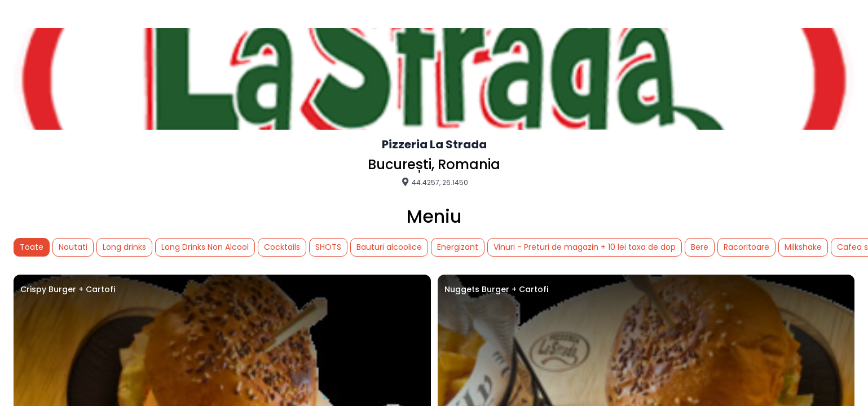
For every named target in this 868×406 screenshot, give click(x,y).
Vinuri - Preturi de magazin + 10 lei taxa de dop (585, 247)
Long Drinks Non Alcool (205, 247)
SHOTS (328, 247)
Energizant (458, 247)
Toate (32, 247)
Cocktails (282, 247)
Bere (700, 247)
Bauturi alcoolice (389, 247)
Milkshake (803, 247)
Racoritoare (746, 247)
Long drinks (124, 247)
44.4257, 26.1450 (434, 182)
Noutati (73, 247)
